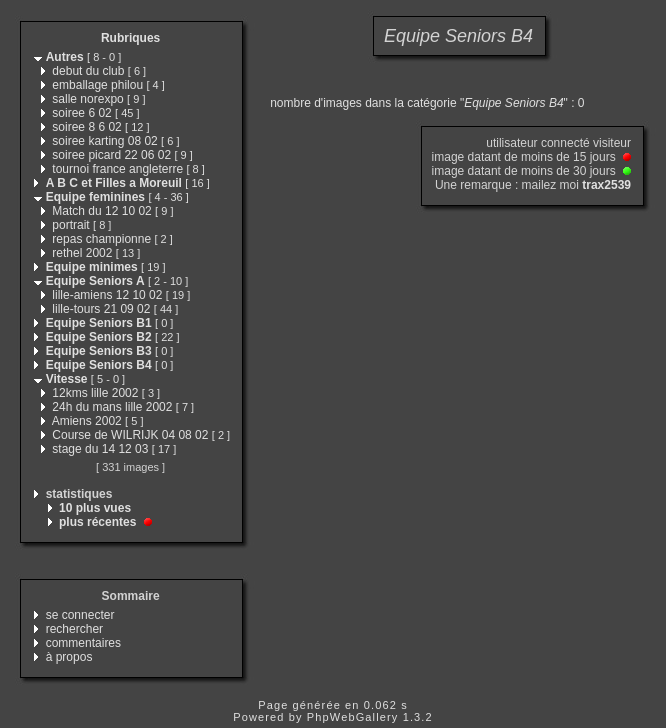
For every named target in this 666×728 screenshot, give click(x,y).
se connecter (80, 615)
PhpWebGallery (353, 717)
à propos (69, 657)
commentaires (83, 643)
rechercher (74, 629)
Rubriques (130, 38)
